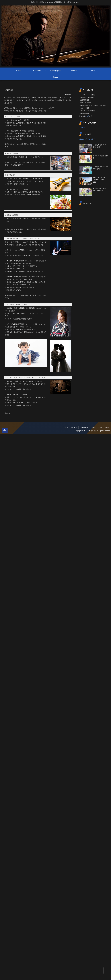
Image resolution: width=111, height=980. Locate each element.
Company (74, 427)
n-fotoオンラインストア (87, 139)
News (100, 427)
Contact (106, 427)
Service (93, 427)
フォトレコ (83, 128)
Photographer (84, 427)
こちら (87, 116)
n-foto (67, 427)
